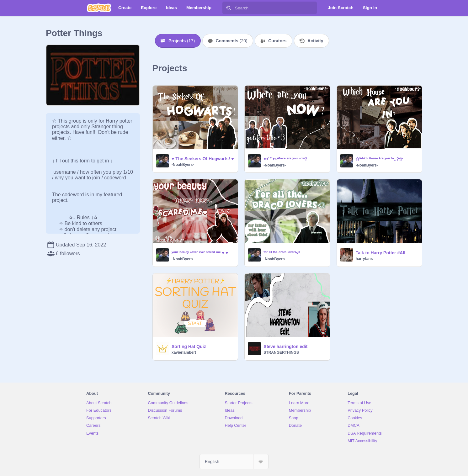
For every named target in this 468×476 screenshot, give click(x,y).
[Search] (229, 8)
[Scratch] (99, 8)
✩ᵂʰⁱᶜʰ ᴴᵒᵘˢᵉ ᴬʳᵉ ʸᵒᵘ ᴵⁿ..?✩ (379, 159)
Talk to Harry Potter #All (380, 253)
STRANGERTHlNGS (281, 352)
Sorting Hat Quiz (189, 346)
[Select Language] (234, 462)
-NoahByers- (183, 165)
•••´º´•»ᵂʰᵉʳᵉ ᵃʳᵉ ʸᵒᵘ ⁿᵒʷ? (285, 159)
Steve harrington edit (285, 346)
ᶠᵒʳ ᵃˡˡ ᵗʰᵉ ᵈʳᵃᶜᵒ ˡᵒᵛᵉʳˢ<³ (282, 253)
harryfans (364, 259)
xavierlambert (184, 352)
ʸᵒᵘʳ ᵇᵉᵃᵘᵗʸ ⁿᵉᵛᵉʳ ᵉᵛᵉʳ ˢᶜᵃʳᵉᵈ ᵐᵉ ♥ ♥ (200, 253)
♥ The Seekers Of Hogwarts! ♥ (203, 159)
